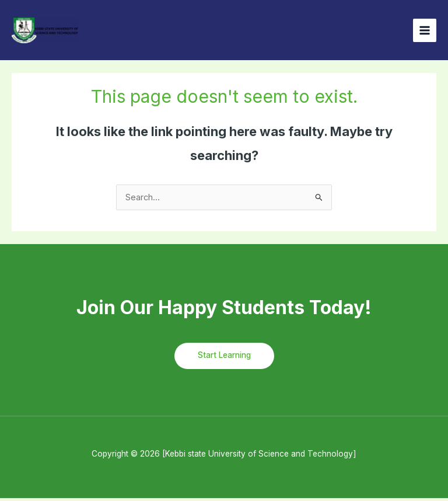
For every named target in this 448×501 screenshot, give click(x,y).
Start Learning (224, 358)
